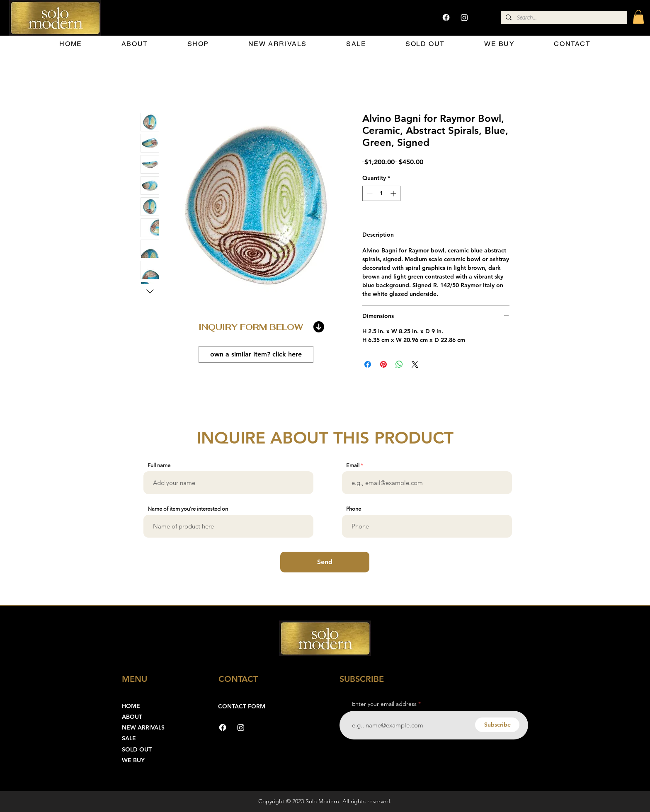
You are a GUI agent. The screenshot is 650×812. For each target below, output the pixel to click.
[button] (638, 17)
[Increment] (394, 193)
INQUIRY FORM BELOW (251, 327)
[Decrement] (369, 193)
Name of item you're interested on (188, 509)
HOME (131, 706)
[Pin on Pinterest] (383, 364)
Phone (354, 509)
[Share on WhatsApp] (399, 364)
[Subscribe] (497, 725)
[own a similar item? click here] (256, 354)
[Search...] (563, 18)
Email (353, 465)
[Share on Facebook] (368, 364)
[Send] (325, 562)
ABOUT (132, 717)
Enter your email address (384, 704)
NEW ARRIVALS (143, 727)
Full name (159, 465)
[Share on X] (415, 364)
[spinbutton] (381, 193)
